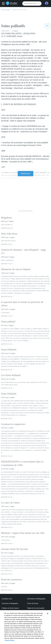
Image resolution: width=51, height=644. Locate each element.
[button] (4, 4)
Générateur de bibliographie (36, 599)
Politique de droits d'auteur (10, 608)
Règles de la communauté (36, 608)
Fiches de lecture (33, 603)
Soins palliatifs (19, 10)
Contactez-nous (7, 599)
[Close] (48, 616)
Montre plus (26, 174)
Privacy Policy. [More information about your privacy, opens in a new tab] (10, 643)
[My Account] (47, 3)
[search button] (39, 4)
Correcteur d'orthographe (10, 603)
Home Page (5, 10)
